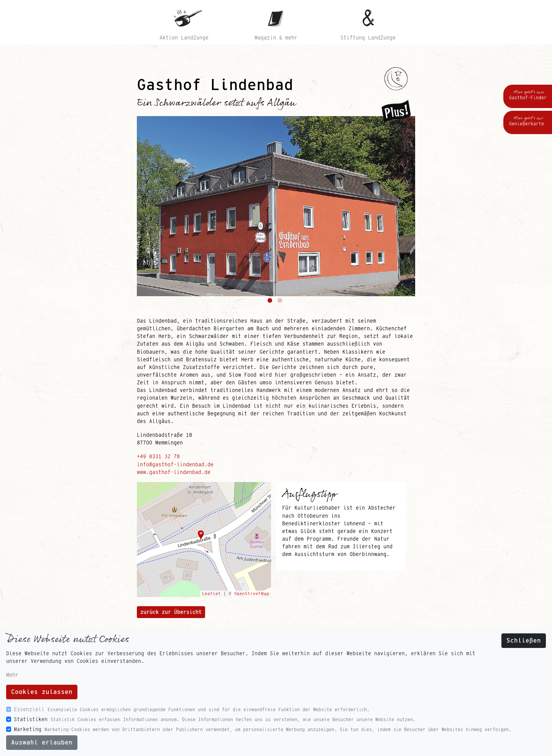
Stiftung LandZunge (368, 38)
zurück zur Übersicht (171, 612)
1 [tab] (271, 302)
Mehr (12, 675)
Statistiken (31, 719)
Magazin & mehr (276, 38)
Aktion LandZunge (184, 38)
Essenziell (29, 709)
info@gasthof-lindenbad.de (175, 464)
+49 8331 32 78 (158, 456)
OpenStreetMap (252, 594)
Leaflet (211, 594)
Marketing (28, 729)
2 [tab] (281, 302)
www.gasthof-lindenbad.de (174, 472)
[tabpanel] (276, 206)
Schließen (524, 640)
